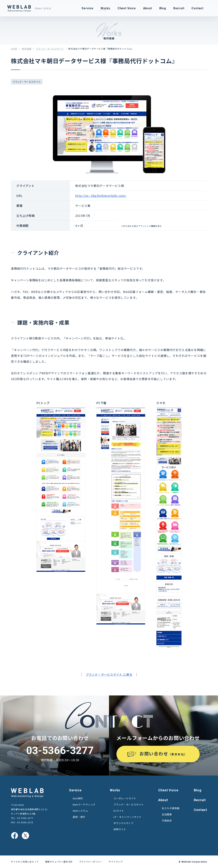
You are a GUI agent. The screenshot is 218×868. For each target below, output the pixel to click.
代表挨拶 (167, 821)
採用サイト (120, 829)
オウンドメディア (123, 823)
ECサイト (119, 811)
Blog (198, 790)
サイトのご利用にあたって (25, 862)
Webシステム (80, 811)
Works (115, 790)
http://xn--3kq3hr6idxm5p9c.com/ (101, 196)
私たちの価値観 (171, 808)
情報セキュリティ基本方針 (59, 862)
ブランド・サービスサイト (50, 49)
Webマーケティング (84, 805)
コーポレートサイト (125, 798)
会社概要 (167, 814)
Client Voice (168, 790)
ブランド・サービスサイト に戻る (109, 674)
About (163, 800)
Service (75, 790)
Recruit (200, 800)
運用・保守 (79, 817)
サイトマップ (116, 862)
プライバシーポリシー (91, 862)
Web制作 (78, 798)
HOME (14, 49)
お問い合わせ (163, 753)
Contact (200, 810)
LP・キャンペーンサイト (128, 817)
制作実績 (27, 49)
